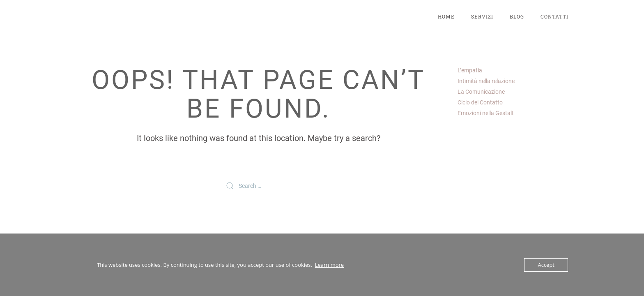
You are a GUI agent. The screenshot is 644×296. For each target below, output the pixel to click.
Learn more (329, 265)
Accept (546, 265)
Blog (517, 16)
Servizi (482, 16)
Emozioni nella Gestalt (486, 113)
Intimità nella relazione (486, 81)
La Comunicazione (481, 92)
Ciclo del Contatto (480, 102)
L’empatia (470, 70)
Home (446, 16)
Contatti (554, 16)
